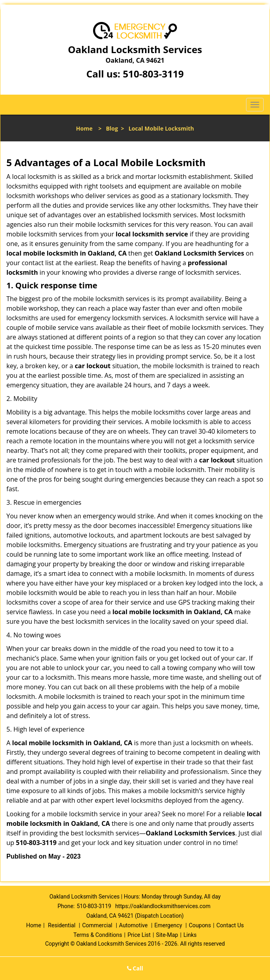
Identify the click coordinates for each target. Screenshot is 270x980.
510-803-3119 (153, 74)
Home (84, 128)
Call (135, 968)
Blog (112, 128)
